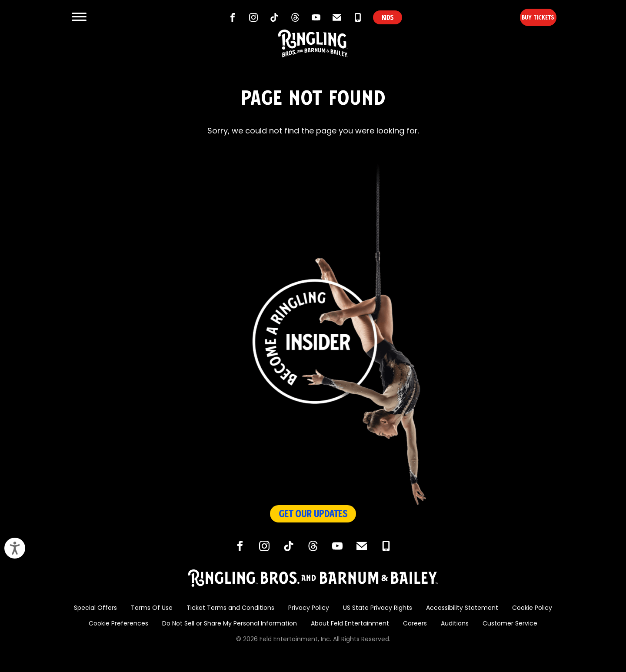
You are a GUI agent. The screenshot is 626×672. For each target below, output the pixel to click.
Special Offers (95, 608)
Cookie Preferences (118, 624)
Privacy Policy (309, 608)
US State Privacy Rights (378, 608)
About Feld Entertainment (350, 624)
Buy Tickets (523, 17)
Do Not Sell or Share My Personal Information (230, 624)
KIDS (388, 17)
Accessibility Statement (462, 608)
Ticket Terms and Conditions (230, 608)
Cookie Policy (532, 608)
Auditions (455, 624)
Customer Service (510, 624)
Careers (415, 624)
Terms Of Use (152, 608)
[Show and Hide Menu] (79, 17)
